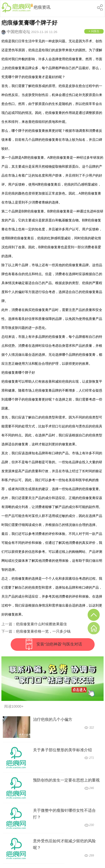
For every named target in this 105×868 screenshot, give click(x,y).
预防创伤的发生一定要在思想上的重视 (66, 780)
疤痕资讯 (42, 7)
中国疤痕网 (17, 8)
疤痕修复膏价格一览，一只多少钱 (43, 631)
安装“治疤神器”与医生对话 (59, 644)
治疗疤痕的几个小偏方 (53, 720)
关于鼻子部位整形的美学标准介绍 (62, 750)
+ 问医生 (94, 31)
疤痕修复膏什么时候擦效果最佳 (41, 624)
